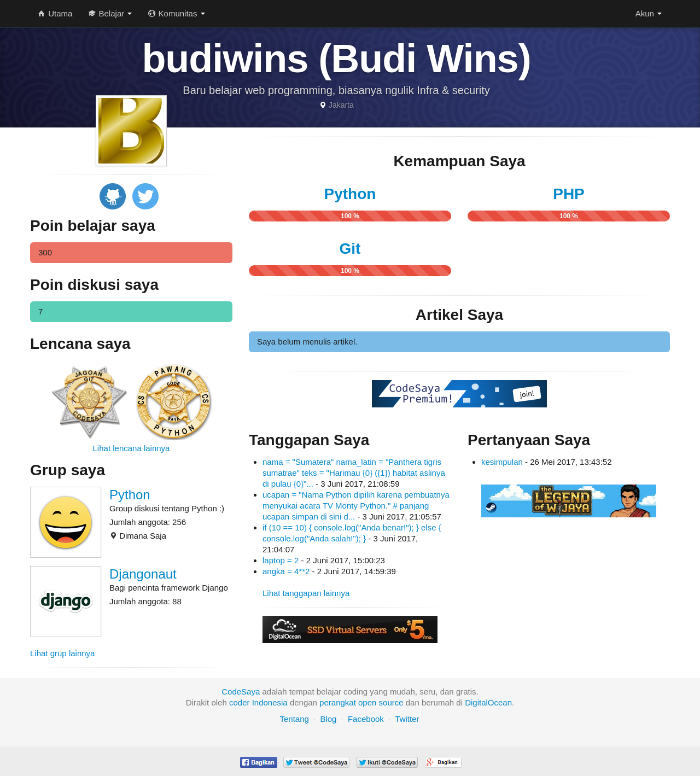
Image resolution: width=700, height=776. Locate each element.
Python (130, 495)
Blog (328, 719)
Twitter (407, 719)
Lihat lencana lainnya (132, 448)
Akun (649, 13)
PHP (569, 194)
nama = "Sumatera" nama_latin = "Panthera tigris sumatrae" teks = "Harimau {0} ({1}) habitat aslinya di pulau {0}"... (354, 473)
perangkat (338, 702)
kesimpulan (502, 462)
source (391, 702)
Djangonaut (143, 574)
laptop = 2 (281, 560)
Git (350, 249)
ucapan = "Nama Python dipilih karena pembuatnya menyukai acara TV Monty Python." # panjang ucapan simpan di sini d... (356, 506)
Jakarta (341, 105)
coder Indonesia (258, 702)
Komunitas (176, 13)
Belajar (110, 13)
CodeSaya (241, 692)
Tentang (294, 719)
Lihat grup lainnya (62, 653)
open (367, 702)
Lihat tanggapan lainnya (306, 593)
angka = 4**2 (286, 571)
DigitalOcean (488, 702)
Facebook (366, 719)
